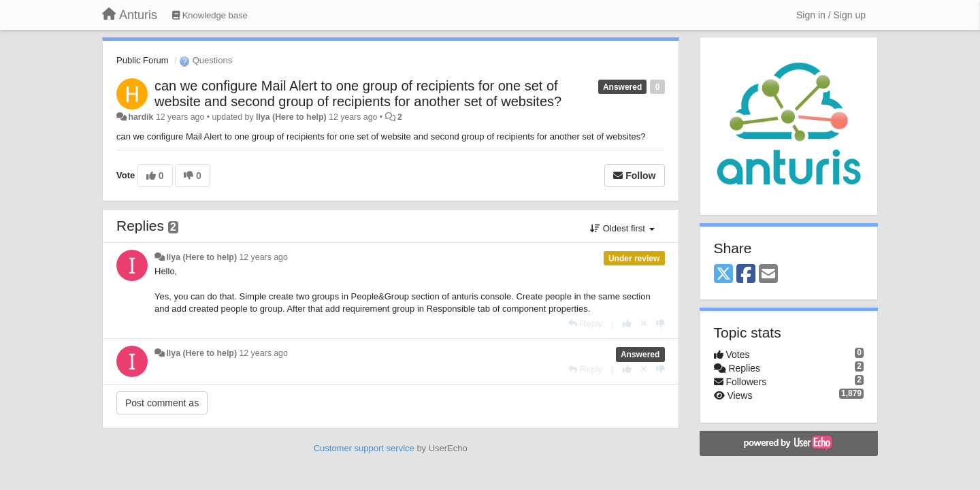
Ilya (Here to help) (291, 117)
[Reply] (585, 324)
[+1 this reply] (627, 324)
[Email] (768, 275)
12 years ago (263, 257)
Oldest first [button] (622, 228)
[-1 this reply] (660, 324)
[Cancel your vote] (644, 324)
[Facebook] (746, 275)
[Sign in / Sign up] (831, 15)
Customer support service (364, 448)
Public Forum (143, 60)
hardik (141, 117)
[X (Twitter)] (723, 275)
